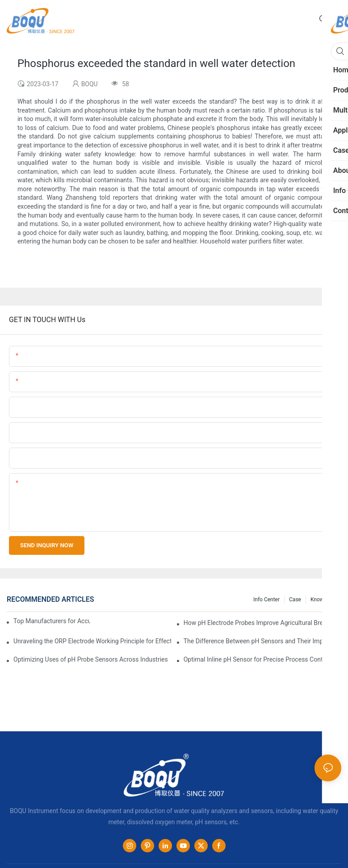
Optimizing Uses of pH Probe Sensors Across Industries (91, 659)
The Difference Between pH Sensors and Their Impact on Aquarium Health (262, 641)
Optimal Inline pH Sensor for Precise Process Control (257, 659)
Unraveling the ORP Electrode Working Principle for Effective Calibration (92, 641)
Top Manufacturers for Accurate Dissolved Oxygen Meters (52, 621)
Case (295, 600)
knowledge (324, 600)
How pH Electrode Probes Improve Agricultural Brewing (260, 623)
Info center (266, 600)
